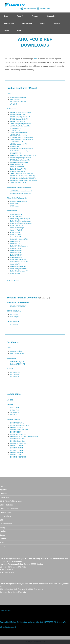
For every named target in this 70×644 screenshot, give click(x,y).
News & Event (9, 23)
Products (35, 16)
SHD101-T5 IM (15, 410)
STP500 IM (14, 415)
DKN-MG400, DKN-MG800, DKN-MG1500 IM (24, 437)
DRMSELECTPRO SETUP (18, 306)
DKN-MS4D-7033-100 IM (18, 457)
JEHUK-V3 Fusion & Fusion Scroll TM (22, 140)
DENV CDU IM (15, 146)
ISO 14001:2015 (15, 375)
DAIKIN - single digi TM (17, 115)
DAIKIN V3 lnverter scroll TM (19, 162)
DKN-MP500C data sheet (18, 434)
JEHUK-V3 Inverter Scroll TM (19, 133)
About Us (20, 16)
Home (6, 16)
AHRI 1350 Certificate (17, 354)
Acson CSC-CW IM (16, 216)
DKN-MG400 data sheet (18, 439)
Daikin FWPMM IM (16, 255)
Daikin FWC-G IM (15, 253)
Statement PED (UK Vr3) (18, 362)
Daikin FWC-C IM (15, 248)
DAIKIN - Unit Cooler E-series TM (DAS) (22, 176)
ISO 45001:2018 (15, 377)
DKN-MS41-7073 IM (16, 448)
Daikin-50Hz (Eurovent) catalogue (21, 221)
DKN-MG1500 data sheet (18, 443)
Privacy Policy (6, 610)
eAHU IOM (13, 104)
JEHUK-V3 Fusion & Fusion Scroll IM (22, 137)
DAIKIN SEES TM (16, 153)
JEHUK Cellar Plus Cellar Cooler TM (21, 174)
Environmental (6, 524)
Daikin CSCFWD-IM (16, 214)
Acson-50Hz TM (15, 264)
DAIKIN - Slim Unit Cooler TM (19, 119)
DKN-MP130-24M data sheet (19, 430)
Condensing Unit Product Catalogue (21, 149)
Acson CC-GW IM (16, 235)
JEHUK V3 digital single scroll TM (21, 124)
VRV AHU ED (14, 325)
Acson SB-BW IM (16, 237)
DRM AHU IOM (15, 100)
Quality (3, 531)
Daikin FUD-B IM (15, 241)
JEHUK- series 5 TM (16, 142)
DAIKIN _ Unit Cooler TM (18, 121)
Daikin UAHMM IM (16, 257)
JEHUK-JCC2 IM (15, 130)
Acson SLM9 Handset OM (18, 260)
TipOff (6, 31)
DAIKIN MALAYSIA (28, 8)
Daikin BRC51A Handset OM (19, 262)
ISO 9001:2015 (15, 372)
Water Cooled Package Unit (19, 201)
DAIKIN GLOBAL (43, 8)
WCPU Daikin (14, 204)
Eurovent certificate (16, 351)
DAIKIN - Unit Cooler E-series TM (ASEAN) (23, 178)
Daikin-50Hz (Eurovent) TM (19, 269)
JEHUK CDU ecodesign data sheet (21, 191)
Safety (3, 527)
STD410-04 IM (15, 412)
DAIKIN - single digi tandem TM (20, 117)
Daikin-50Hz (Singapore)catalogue (21, 223)
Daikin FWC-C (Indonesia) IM (19, 246)
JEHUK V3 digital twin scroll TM (20, 126)
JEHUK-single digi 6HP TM (19, 144)
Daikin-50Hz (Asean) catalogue (20, 219)
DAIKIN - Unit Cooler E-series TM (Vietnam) (24, 180)
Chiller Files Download (9, 509)
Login (19, 31)
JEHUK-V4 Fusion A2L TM (18, 183)
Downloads (51, 16)
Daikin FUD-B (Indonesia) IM (19, 239)
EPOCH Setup (15, 314)
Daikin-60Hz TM (15, 273)
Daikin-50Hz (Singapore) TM (19, 271)
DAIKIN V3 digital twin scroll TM (20, 160)
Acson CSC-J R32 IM (17, 226)
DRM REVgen (14, 317)
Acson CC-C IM (15, 232)
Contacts (57, 23)
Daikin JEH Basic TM (17, 165)
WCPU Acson (14, 206)
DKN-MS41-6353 (15, 455)
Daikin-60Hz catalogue (17, 228)
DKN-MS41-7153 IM (16, 446)
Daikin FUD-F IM (15, 244)
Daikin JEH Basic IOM (17, 167)
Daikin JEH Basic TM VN (18, 169)
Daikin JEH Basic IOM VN (18, 171)
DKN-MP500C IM (16, 432)
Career (43, 23)
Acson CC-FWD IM (16, 230)
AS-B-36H (11, 400)
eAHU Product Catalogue (18, 102)
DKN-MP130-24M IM (17, 428)
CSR (2, 520)
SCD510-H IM (14, 408)
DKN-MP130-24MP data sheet (20, 425)
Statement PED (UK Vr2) (18, 364)
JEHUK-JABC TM (16, 128)
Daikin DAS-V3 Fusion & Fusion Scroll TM (23, 155)
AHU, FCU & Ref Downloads (11, 501)
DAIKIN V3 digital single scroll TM (21, 158)
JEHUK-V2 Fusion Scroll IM (19, 135)
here (35, 59)
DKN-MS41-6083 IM (16, 452)
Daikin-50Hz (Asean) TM (18, 266)
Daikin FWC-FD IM (16, 251)
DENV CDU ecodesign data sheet (21, 193)
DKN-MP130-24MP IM (17, 423)
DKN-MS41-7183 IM (16, 450)
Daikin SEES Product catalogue (20, 151)
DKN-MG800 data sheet (18, 441)
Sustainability (27, 23)
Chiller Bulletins (6, 505)
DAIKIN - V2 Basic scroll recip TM (21, 112)
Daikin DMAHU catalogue (18, 97)
